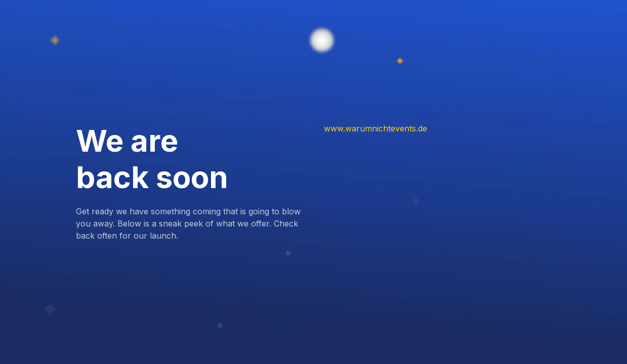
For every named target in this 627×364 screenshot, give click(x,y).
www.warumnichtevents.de (375, 128)
